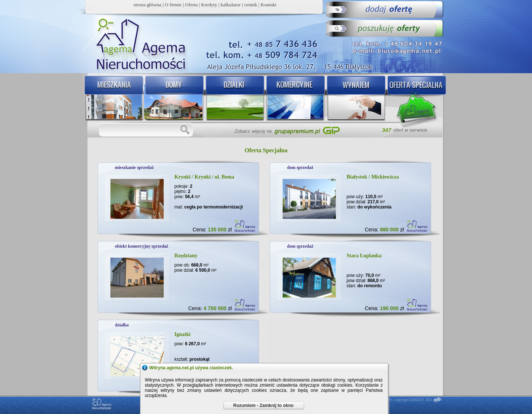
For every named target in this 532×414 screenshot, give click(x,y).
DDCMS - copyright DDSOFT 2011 (405, 400)
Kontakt (269, 5)
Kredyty (209, 5)
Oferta (191, 5)
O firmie (173, 5)
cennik (251, 5)
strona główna (148, 5)
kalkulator (231, 5)
